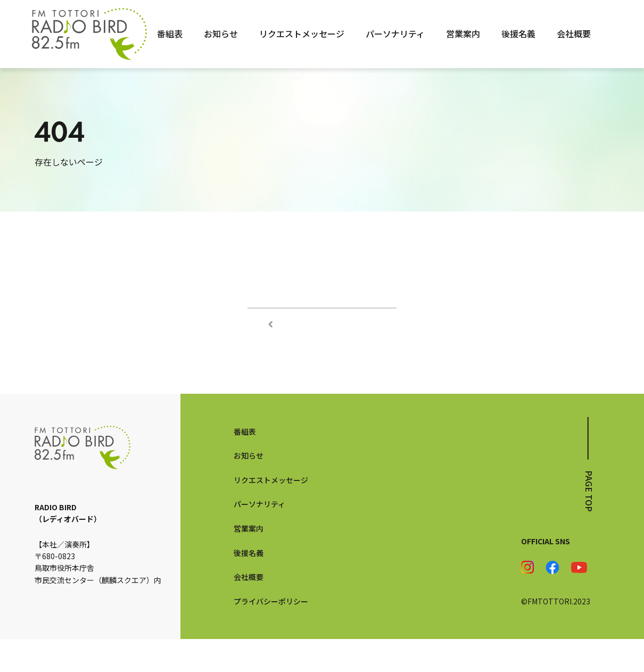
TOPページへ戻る (322, 324)
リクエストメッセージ (302, 34)
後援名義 (518, 34)
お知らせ (221, 34)
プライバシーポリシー (271, 634)
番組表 (170, 34)
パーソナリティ (395, 34)
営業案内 (463, 34)
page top (589, 524)
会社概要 (574, 34)
